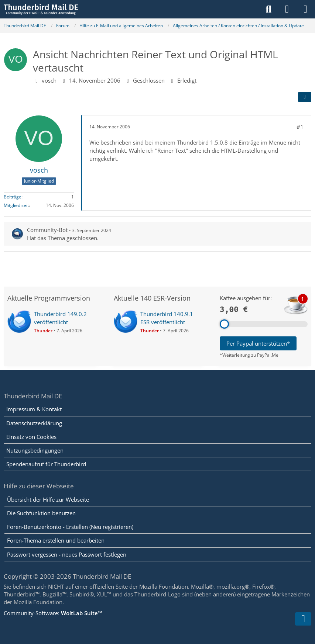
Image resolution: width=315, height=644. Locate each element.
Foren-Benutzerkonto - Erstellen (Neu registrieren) (70, 527)
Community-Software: (53, 613)
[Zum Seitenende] (303, 619)
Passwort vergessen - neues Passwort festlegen (67, 554)
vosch (49, 80)
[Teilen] (305, 97)
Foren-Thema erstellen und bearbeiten (56, 540)
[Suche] (268, 9)
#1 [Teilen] (300, 127)
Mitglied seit (16, 205)
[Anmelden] (287, 9)
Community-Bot (47, 230)
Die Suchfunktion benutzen (41, 513)
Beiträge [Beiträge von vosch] (13, 197)
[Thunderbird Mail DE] (41, 9)
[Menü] (305, 9)
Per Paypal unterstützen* (258, 343)
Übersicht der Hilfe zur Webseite (48, 499)
